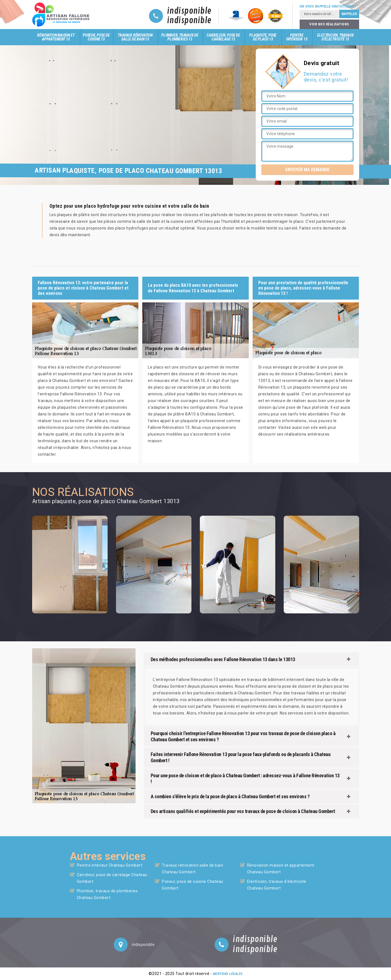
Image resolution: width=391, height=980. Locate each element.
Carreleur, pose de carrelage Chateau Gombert (112, 878)
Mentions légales (228, 974)
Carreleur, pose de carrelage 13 (223, 37)
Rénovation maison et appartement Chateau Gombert (281, 869)
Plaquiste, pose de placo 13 (263, 37)
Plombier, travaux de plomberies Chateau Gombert (107, 894)
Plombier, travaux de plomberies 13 (180, 37)
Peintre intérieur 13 (297, 37)
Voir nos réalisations (329, 24)
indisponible (189, 11)
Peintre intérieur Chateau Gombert (110, 865)
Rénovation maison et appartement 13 (56, 37)
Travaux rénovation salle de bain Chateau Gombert (192, 869)
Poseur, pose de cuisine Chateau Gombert (193, 885)
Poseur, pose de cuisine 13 (96, 37)
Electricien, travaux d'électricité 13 (335, 37)
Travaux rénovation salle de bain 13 (135, 37)
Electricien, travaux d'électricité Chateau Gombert (277, 885)
